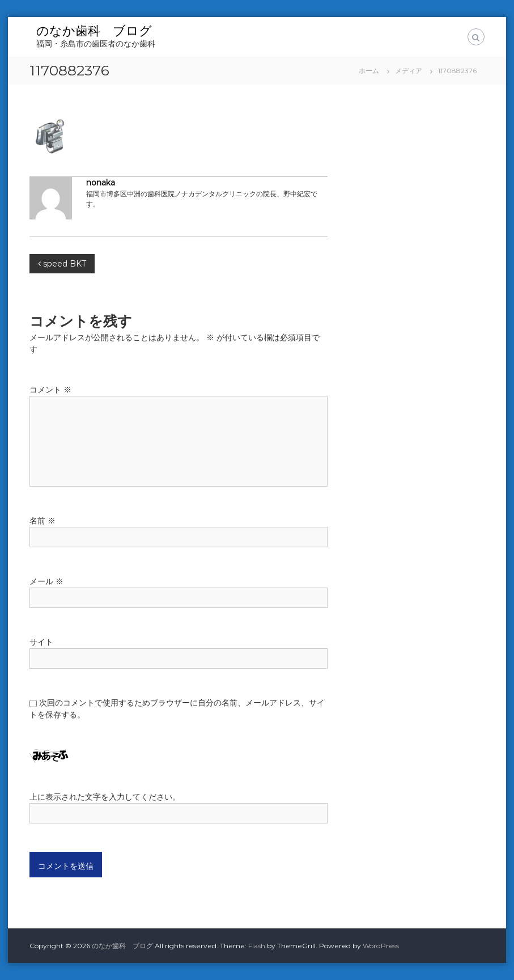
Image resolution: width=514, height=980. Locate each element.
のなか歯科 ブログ (94, 31)
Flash (257, 946)
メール (46, 581)
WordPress (381, 946)
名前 (43, 521)
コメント (50, 390)
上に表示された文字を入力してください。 (105, 797)
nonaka (101, 183)
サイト (41, 642)
